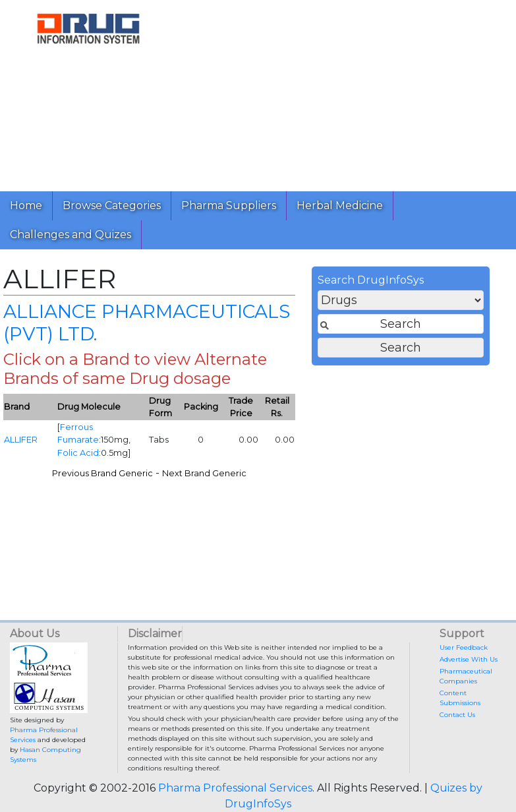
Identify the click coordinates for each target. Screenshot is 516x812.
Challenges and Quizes (71, 234)
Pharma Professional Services (235, 788)
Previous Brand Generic (102, 473)
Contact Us (457, 715)
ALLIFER (21, 440)
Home (26, 205)
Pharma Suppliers (229, 205)
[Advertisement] (341, 92)
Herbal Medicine (340, 205)
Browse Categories (112, 205)
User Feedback (464, 647)
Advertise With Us (469, 659)
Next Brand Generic (204, 473)
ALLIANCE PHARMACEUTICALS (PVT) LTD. (147, 323)
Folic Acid (78, 453)
